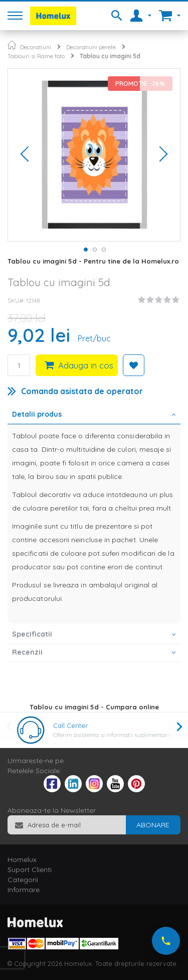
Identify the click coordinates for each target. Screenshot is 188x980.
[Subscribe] (153, 825)
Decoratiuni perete (91, 47)
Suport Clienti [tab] (30, 870)
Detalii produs (37, 414)
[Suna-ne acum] (166, 941)
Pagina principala (12, 45)
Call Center (70, 725)
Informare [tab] (24, 890)
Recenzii (27, 652)
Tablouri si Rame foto (36, 56)
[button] (28, 155)
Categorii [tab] (23, 880)
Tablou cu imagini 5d (110, 56)
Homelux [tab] (22, 860)
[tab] (94, 415)
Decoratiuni (36, 47)
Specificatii (32, 634)
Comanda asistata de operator (82, 391)
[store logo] (53, 16)
